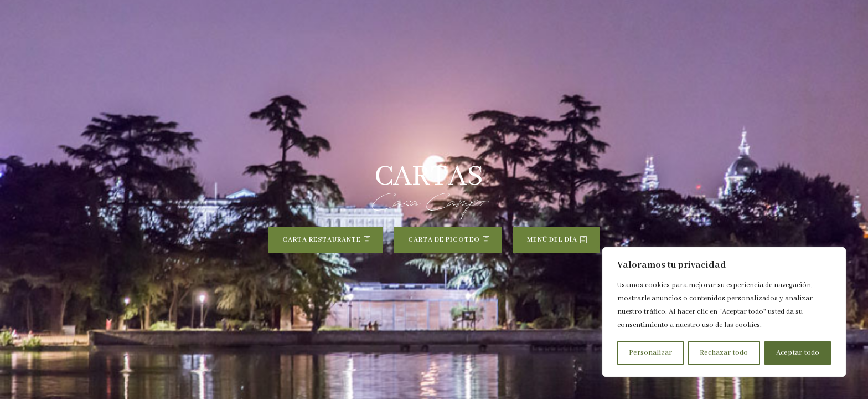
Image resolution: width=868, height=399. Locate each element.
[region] (724, 312)
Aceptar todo (798, 353)
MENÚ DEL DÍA (552, 240)
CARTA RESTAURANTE (322, 240)
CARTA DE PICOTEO (444, 240)
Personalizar (650, 353)
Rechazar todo (724, 353)
